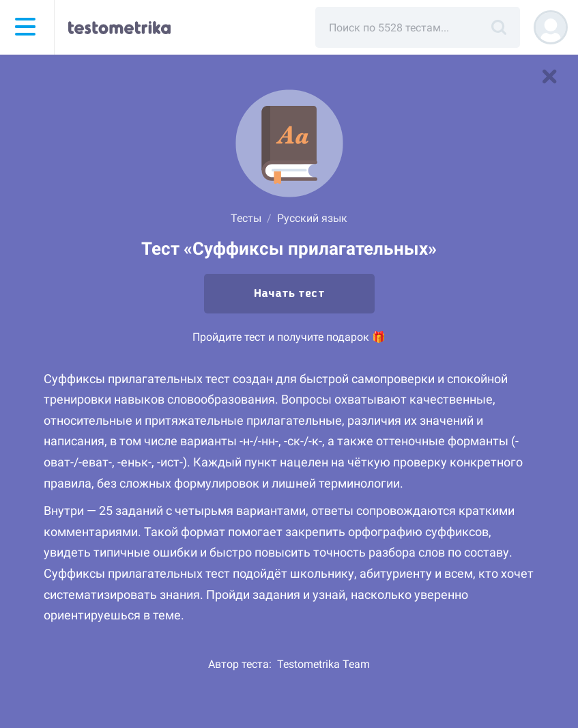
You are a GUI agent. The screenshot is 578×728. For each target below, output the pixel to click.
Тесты (246, 218)
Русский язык (312, 218)
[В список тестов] (549, 76)
